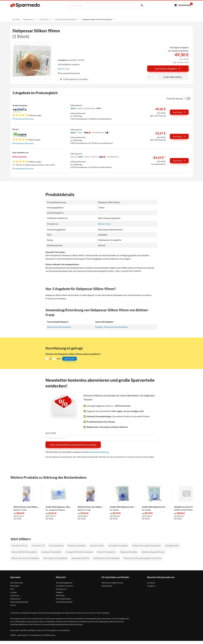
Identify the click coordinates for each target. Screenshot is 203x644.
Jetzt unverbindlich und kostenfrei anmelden (73, 445)
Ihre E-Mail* (51, 433)
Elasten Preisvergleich (77, 546)
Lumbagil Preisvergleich (118, 546)
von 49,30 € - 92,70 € (71, 60)
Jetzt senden (69, 359)
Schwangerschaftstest (80, 558)
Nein (59, 359)
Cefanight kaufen (172, 546)
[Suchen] (141, 5)
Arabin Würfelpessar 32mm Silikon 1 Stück (58, 507)
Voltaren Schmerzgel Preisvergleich (146, 546)
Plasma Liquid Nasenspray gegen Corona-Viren (143, 558)
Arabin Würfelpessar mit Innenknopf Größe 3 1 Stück (123, 507)
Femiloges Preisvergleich (51, 552)
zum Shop (179, 112)
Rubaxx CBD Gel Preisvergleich (24, 552)
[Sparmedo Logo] (25, 5)
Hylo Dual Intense (56, 546)
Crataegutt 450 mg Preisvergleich (79, 552)
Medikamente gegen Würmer (153, 552)
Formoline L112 (38, 546)
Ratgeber (60, 592)
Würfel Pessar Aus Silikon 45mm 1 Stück (90, 507)
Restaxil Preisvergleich (106, 552)
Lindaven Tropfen (97, 546)
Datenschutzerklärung (99, 452)
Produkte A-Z (61, 589)
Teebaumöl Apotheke (128, 552)
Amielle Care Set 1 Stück (185, 507)
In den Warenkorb (172, 77)
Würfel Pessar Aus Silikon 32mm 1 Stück (26, 507)
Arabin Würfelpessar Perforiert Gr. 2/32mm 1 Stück (155, 507)
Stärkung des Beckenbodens (60, 327)
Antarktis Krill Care (20, 546)
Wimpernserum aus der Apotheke (25, 558)
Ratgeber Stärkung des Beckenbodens (112, 327)
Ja (50, 359)
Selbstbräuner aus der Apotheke (106, 558)
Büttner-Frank (64, 69)
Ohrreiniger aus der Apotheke (55, 558)
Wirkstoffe (60, 595)
